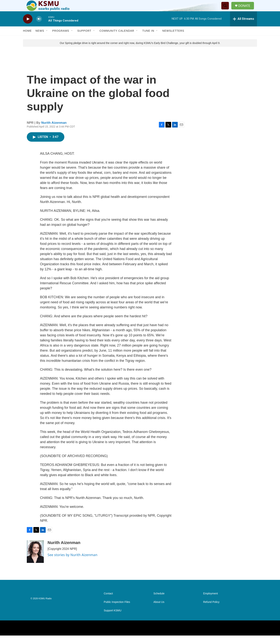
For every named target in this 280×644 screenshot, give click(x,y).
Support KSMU (113, 619)
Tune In (148, 39)
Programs (61, 39)
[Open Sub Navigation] (47, 39)
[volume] (39, 27)
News (40, 39)
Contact (108, 602)
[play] (28, 27)
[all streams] (243, 27)
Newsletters (173, 39)
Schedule (159, 602)
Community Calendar (117, 39)
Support (84, 39)
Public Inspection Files (117, 611)
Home (27, 39)
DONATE (247, 10)
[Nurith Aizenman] (35, 560)
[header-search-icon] (227, 10)
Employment (211, 602)
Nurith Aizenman (54, 131)
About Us (159, 611)
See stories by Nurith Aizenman (72, 563)
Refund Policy (211, 611)
